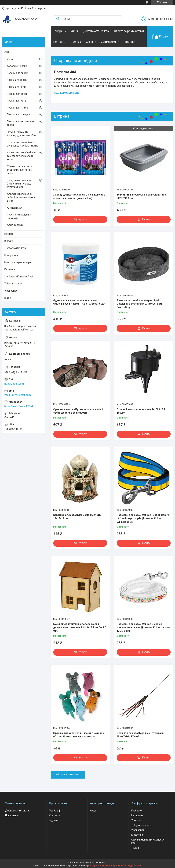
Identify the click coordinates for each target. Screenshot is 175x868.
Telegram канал (13, 284)
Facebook (137, 811)
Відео (8, 298)
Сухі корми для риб (67, 93)
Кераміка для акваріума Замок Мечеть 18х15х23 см (77, 517)
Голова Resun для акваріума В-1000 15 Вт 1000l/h (142, 411)
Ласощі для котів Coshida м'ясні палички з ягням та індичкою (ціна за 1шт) (79, 196)
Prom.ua (104, 863)
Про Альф (55, 811)
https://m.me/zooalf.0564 (19, 406)
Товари (58, 31)
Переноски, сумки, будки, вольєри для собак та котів (23, 144)
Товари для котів (17, 101)
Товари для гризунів (19, 114)
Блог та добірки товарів (18, 262)
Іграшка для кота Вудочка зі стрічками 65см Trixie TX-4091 (140, 735)
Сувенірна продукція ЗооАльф (19, 216)
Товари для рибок (17, 73)
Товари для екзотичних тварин (21, 123)
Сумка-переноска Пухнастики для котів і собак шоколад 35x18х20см (78, 411)
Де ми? (91, 42)
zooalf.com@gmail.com (18, 395)
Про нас (76, 42)
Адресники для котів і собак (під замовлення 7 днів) (21, 197)
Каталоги (10, 269)
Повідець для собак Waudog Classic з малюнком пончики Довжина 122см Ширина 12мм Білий (143, 627)
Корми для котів (16, 87)
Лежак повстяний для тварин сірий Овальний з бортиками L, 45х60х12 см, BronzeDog (140, 304)
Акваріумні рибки (17, 66)
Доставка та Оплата (96, 31)
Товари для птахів (17, 108)
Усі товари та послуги (68, 775)
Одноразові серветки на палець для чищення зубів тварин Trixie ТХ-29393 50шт (79, 302)
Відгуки (130, 42)
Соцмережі (109, 42)
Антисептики (14, 208)
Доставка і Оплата (15, 248)
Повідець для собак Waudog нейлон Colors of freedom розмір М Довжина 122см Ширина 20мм (143, 518)
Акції (75, 31)
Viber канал (11, 291)
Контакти (59, 42)
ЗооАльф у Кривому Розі (19, 277)
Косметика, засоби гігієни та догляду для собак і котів (22, 156)
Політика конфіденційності (129, 866)
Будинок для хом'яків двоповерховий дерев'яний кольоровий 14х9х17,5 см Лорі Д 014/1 (80, 627)
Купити (83, 219)
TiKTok (135, 848)
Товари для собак (17, 94)
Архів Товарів (15, 225)
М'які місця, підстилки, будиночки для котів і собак (20, 170)
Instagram (137, 815)
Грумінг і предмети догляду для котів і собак (21, 134)
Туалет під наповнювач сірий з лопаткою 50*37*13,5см (142, 196)
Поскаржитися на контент (101, 866)
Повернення (11, 255)
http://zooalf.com (14, 384)
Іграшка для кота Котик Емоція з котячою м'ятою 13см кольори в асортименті (79, 735)
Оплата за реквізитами (129, 31)
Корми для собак (17, 80)
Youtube (136, 820)
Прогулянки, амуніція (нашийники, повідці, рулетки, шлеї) (19, 184)
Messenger (138, 835)
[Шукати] (58, 19)
